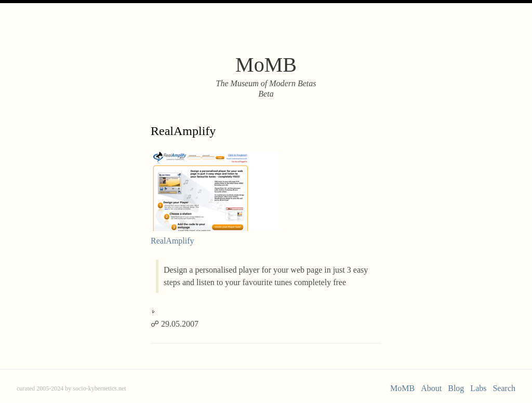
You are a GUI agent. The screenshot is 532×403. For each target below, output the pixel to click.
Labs (478, 388)
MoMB (402, 388)
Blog (456, 388)
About (431, 388)
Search (504, 388)
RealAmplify (183, 131)
